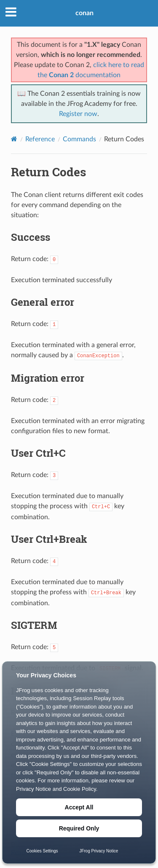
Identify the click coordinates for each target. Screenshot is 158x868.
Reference (40, 139)
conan (84, 13)
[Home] (14, 139)
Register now (78, 114)
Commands (79, 139)
